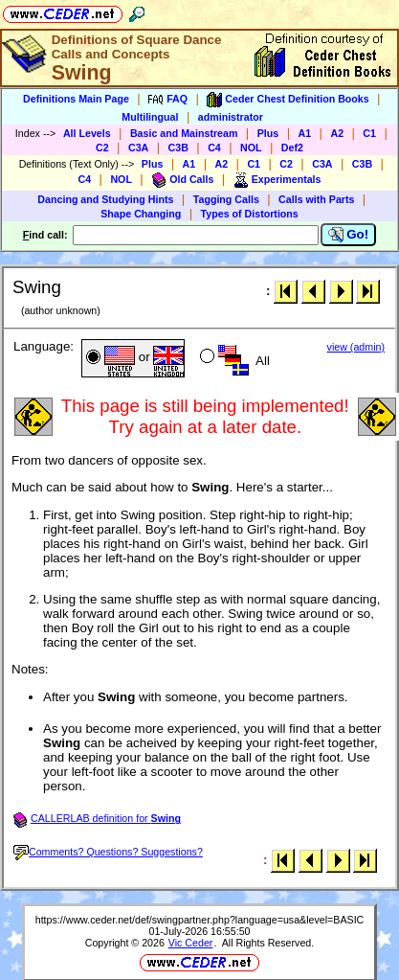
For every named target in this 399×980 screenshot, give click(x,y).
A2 (337, 133)
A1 (305, 133)
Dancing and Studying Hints (105, 199)
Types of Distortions (250, 214)
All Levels (87, 133)
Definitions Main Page (76, 99)
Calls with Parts (316, 199)
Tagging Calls (226, 199)
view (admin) (356, 347)
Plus (268, 133)
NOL (251, 148)
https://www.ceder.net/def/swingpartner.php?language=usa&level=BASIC (200, 920)
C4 (214, 148)
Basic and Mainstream (184, 133)
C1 (369, 133)
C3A (138, 148)
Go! (349, 235)
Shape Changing (141, 214)
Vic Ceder (191, 943)
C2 (102, 148)
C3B (178, 148)
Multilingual (150, 117)
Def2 (292, 148)
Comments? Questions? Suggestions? (108, 852)
